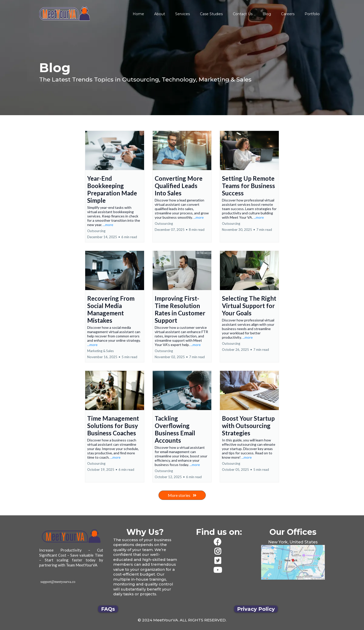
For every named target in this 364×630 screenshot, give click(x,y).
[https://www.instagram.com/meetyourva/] (219, 551)
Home (138, 14)
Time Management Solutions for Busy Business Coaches (113, 426)
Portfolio (312, 14)
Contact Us (243, 14)
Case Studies (211, 14)
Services (183, 14)
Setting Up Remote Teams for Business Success (248, 186)
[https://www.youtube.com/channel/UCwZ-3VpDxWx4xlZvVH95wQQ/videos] (219, 570)
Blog (267, 14)
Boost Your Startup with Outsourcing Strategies (248, 426)
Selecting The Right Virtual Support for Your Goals (249, 306)
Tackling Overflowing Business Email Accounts (175, 429)
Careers (288, 14)
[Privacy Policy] (256, 609)
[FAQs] (108, 609)
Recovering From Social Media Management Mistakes (111, 309)
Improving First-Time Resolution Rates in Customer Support (180, 309)
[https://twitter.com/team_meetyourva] (219, 561)
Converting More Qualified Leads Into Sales (179, 186)
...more (108, 225)
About (160, 14)
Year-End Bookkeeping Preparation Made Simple (112, 189)
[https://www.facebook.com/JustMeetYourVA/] (219, 542)
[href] (293, 562)
